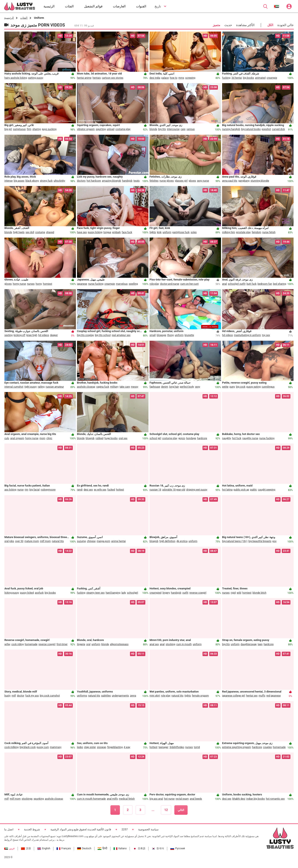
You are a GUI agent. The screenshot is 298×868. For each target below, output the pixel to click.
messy (134, 387)
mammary (56, 747)
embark (117, 232)
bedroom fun (265, 284)
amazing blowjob (111, 181)
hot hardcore (94, 181)
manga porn (103, 541)
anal (224, 284)
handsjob (127, 181)
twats (136, 181)
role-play (154, 284)
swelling (133, 284)
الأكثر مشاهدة (245, 25)
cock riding (18, 644)
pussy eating (254, 387)
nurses (31, 284)
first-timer (62, 644)
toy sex (266, 335)
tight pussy (31, 387)
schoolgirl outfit (237, 284)
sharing (37, 129)
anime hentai (119, 541)
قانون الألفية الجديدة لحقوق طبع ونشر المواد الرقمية (81, 829)
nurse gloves (167, 181)
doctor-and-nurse (170, 284)
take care (125, 387)
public (253, 490)
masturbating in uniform (247, 335)
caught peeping (267, 490)
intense (9, 181)
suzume (81, 541)
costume (40, 232)
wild (239, 593)
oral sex (123, 438)
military (114, 387)
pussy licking (95, 232)
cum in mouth (184, 644)
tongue (107, 232)
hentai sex (252, 696)
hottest (120, 490)
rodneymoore (48, 490)
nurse (20, 490)
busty (7, 696)
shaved (50, 232)
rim (26, 490)
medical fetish (127, 799)
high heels (19, 232)
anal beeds (196, 799)
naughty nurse (250, 438)
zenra (133, 696)
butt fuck (251, 284)
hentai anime (84, 78)
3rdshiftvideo (177, 747)
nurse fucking (96, 284)
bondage (191, 438)
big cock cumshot (50, 696)
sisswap (102, 747)
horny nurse (19, 284)
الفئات (24, 18)
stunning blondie (260, 181)
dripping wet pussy (197, 490)
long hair (174, 387)
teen (260, 644)
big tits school (103, 335)
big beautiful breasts (260, 541)
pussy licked (27, 593)
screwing (190, 78)
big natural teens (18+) (235, 541)
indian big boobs (256, 799)
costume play (123, 129)
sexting (9, 335)
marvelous (122, 284)
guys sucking (49, 129)
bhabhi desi (239, 799)
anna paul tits (230, 181)
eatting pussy (36, 78)
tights (153, 232)
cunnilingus (268, 387)
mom (42, 438)
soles (194, 232)
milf (14, 696)
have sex (82, 232)
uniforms (82, 696)
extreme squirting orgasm (236, 747)
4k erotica (182, 541)
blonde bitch (260, 593)
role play (166, 696)
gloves (192, 181)
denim (165, 387)
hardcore (202, 438)
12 (166, 810)
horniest (48, 284)
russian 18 (155, 490)
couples (268, 747)
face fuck (127, 232)
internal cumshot (14, 387)
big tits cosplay (85, 335)
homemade (31, 644)
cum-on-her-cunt (189, 284)
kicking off (20, 335)
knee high (32, 335)
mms (181, 78)
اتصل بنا (9, 829)
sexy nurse (203, 181)
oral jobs (9, 541)
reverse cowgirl (198, 593)
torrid (197, 747)
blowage (161, 335)
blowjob (90, 438)
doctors (81, 181)
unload (110, 129)
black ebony (32, 181)
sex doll (30, 232)
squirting (101, 129)
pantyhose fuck (181, 232)
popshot (266, 129)
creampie (272, 78)
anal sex (154, 644)
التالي (181, 810)
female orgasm (200, 696)
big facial (35, 490)
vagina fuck (103, 387)
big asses (19, 181)
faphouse (155, 387)
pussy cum (43, 747)
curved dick (278, 129)
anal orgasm (17, 438)
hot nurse (169, 799)
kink (159, 232)
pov (274, 541)
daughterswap (249, 644)
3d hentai (236, 78)
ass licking (10, 490)
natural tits (58, 541)
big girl (8, 129)
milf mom (45, 541)
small (153, 335)
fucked (111, 490)
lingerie (81, 644)
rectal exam (182, 799)
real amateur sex (121, 335)
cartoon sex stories (113, 78)
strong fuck (46, 181)
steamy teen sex (95, 593)
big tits (162, 129)
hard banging (113, 593)
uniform (167, 232)
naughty (227, 438)
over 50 (19, 541)
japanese (82, 284)
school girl (155, 438)
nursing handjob (231, 129)
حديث (228, 25)
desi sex (88, 490)
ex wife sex (100, 490)
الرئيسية (9, 18)
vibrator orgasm (86, 129)
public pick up (241, 490)
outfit (185, 593)
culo (7, 438)
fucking (226, 78)
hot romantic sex (275, 799)
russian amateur (55, 387)
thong (170, 335)
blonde (153, 129)
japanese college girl (234, 696)
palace (165, 78)
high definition (167, 541)
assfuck (39, 593)
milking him (229, 232)
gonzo (182, 438)
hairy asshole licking (16, 78)
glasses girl (181, 181)
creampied (155, 593)
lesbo (80, 747)
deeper (54, 335)
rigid (233, 593)
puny (232, 387)
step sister (90, 747)
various (191, 129)
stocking (171, 644)
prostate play (243, 232)
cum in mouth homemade (91, 799)
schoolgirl (132, 593)
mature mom (32, 541)
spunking (39, 799)
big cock (241, 387)
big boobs (248, 78)
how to (174, 78)
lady (124, 593)
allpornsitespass (119, 644)
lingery (166, 593)
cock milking (11, 747)
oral (88, 644)
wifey (7, 644)
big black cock (28, 747)
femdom (256, 232)
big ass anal (156, 799)
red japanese (273, 696)
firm (29, 129)
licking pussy (12, 593)
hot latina (227, 490)
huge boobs (111, 438)
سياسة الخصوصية (148, 829)
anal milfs (112, 799)
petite (225, 387)
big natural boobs (251, 129)
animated (260, 78)
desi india (155, 78)
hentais (97, 78)
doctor (21, 696)
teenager (164, 747)
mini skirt (155, 696)
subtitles (106, 696)
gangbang (244, 181)
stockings (27, 799)
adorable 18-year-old (174, 490)
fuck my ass (32, 696)
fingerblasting (115, 747)
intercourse (173, 129)
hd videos (44, 335)
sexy (197, 387)
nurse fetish (269, 232)
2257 (125, 829)
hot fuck (237, 438)
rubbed (99, 438)
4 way (127, 747)
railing (41, 387)
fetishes (154, 181)
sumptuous (19, 129)
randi (80, 490)
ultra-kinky (59, 181)
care (183, 129)
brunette (189, 335)
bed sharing (280, 284)
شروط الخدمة (32, 829)
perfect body (187, 387)
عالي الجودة (286, 25)
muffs (262, 696)
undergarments (120, 696)
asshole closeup (86, 387)
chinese (91, 541)
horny (39, 284)
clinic (49, 438)
